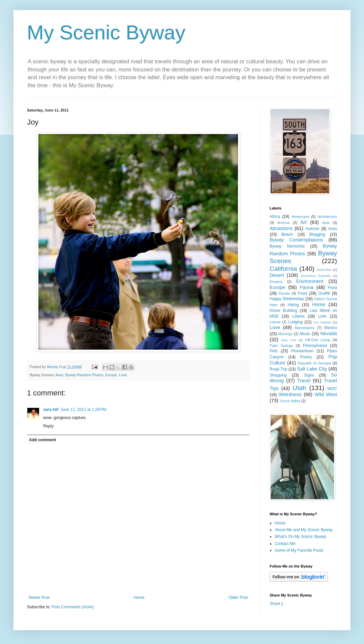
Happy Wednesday (287, 299)
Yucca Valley (290, 401)
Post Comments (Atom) (73, 607)
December (324, 270)
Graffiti (324, 293)
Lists (322, 316)
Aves (59, 375)
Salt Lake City (312, 369)
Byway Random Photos (84, 375)
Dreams (276, 282)
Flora (332, 288)
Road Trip (278, 369)
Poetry (306, 357)
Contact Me (285, 544)
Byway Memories (287, 246)
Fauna (307, 287)
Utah (299, 388)
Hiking (293, 305)
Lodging (295, 322)
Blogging (317, 234)
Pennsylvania (315, 346)
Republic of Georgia (314, 363)
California (283, 269)
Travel (304, 381)
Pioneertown (302, 351)
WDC (332, 389)
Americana (300, 217)
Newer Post (39, 598)
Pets (274, 351)
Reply (48, 426)
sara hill (51, 410)
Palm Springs (281, 346)
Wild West (326, 394)
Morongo (286, 334)
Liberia (298, 316)
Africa (275, 217)
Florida (284, 293)
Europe (111, 375)
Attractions (281, 228)
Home (139, 598)
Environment (310, 281)
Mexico (331, 328)
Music (305, 334)
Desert (277, 275)
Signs (309, 375)
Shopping (278, 375)
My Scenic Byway (106, 33)
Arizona (284, 223)
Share (275, 604)
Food (302, 293)
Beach (287, 234)
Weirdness (290, 394)
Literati (275, 322)
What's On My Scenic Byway (300, 537)
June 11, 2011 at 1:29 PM (83, 410)
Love (123, 375)
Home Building (283, 311)
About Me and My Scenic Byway (304, 530)
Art (303, 222)
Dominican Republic (316, 276)
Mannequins (305, 328)
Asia (326, 223)
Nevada (329, 333)
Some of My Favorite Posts (299, 550)
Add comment (42, 440)
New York (289, 340)
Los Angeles (323, 322)
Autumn (312, 229)
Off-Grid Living (317, 340)
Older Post (238, 598)
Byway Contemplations (296, 240)
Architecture (327, 217)
